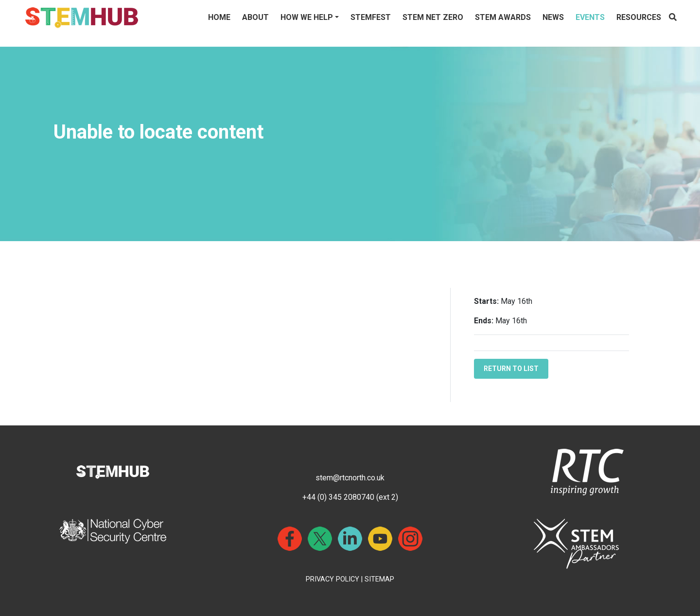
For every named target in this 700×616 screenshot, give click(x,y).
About (255, 17)
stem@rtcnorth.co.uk (350, 478)
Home (219, 17)
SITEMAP (379, 579)
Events (590, 17)
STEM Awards (503, 17)
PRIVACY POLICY (332, 579)
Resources (639, 17)
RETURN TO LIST (511, 369)
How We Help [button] (307, 17)
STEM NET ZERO (433, 17)
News (553, 17)
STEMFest (371, 17)
